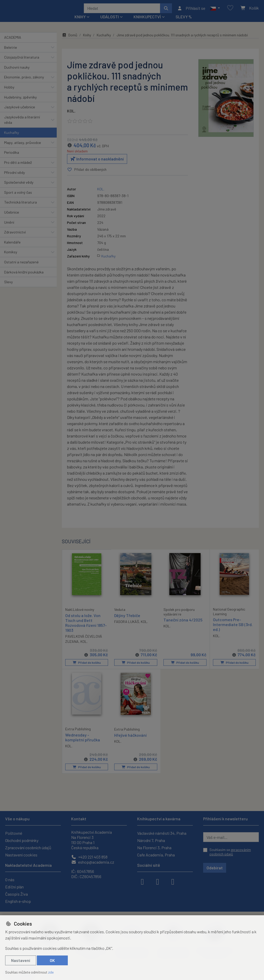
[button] (215, 12)
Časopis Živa (16, 894)
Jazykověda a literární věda (22, 127)
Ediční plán (14, 887)
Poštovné (14, 833)
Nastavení (21, 960)
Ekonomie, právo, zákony (24, 84)
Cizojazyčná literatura (22, 64)
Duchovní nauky (17, 74)
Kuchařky (12, 139)
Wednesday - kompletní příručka (83, 743)
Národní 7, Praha (151, 840)
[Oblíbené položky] (230, 11)
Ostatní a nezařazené (21, 269)
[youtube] (173, 881)
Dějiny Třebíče (127, 622)
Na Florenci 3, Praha (154, 848)
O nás (10, 880)
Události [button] (110, 24)
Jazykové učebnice (20, 114)
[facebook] (142, 881)
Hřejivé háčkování (130, 741)
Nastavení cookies (21, 855)
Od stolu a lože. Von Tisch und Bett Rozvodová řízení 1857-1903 (86, 629)
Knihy (87, 42)
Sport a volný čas (18, 199)
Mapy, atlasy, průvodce (23, 149)
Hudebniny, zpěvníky (20, 104)
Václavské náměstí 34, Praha (162, 833)
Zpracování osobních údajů (28, 848)
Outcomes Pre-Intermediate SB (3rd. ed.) (233, 631)
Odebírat (215, 868)
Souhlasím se (230, 852)
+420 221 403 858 (89, 857)
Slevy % (184, 24)
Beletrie (11, 54)
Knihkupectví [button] (147, 24)
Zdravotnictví (15, 239)
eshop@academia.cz (93, 862)
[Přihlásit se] (191, 12)
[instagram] (158, 881)
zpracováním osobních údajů (230, 852)
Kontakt (79, 819)
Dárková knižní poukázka (24, 279)
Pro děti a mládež (18, 169)
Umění (9, 229)
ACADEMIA (13, 44)
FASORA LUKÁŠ (127, 628)
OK (52, 960)
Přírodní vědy (15, 179)
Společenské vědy (19, 189)
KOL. (71, 118)
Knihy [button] (80, 24)
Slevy (9, 289)
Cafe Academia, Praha (156, 855)
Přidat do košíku (86, 669)
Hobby (9, 94)
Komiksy (11, 259)
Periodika (12, 159)
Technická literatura (20, 209)
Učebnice (12, 219)
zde (51, 972)
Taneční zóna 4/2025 (183, 627)
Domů (70, 42)
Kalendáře (12, 249)
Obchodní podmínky (22, 840)
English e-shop (18, 901)
